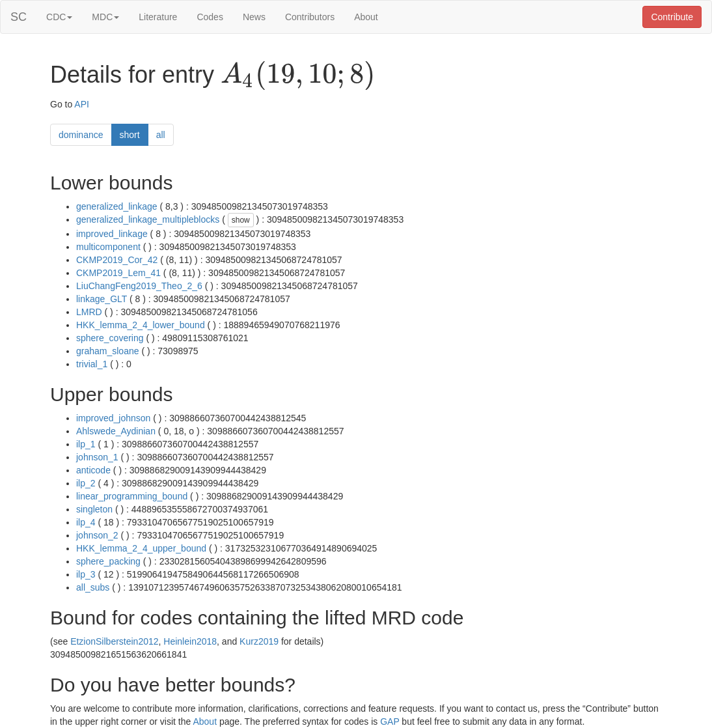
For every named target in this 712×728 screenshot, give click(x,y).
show (241, 220)
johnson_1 (97, 457)
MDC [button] (105, 17)
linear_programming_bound (132, 496)
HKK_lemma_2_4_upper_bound (141, 548)
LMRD (89, 312)
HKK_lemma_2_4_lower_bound (141, 325)
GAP (390, 721)
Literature (158, 17)
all (161, 135)
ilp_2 (86, 483)
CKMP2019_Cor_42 (117, 260)
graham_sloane (108, 351)
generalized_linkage (117, 206)
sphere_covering (110, 338)
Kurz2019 (259, 641)
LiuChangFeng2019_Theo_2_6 (139, 286)
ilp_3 (86, 574)
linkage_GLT (102, 299)
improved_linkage (112, 234)
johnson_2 (97, 535)
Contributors (310, 17)
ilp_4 (86, 522)
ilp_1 (86, 444)
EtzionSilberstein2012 (114, 641)
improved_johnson (113, 418)
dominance (81, 135)
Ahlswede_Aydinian (116, 431)
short (130, 135)
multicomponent (108, 247)
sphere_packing (108, 561)
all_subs (93, 587)
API (82, 104)
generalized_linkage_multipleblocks (148, 219)
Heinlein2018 (190, 641)
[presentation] (298, 76)
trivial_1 (92, 364)
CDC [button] (59, 17)
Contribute (672, 17)
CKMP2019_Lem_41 (118, 273)
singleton (94, 509)
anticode (93, 470)
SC (19, 17)
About (366, 17)
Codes (210, 17)
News (254, 17)
